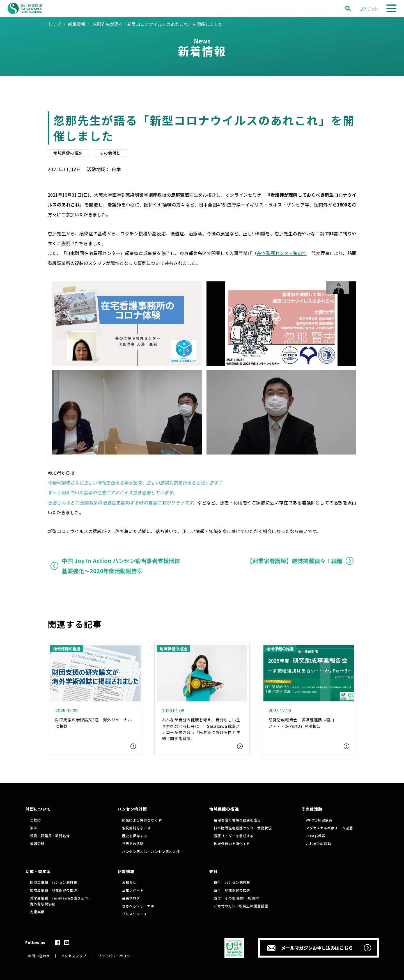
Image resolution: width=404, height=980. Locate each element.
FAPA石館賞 (316, 836)
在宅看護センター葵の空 (282, 253)
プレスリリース (135, 914)
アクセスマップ (74, 956)
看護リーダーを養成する (234, 836)
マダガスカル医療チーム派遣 (329, 828)
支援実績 (37, 912)
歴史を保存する (135, 836)
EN (375, 8)
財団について (38, 809)
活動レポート (133, 890)
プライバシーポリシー (116, 956)
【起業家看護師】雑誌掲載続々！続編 (295, 561)
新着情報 (126, 871)
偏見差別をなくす (136, 828)
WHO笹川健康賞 (319, 820)
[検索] (354, 9)
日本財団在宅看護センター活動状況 (243, 828)
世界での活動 (133, 844)
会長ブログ (131, 898)
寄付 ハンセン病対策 (232, 882)
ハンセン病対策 (132, 809)
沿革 (34, 828)
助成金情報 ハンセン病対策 (54, 882)
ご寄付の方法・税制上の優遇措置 (241, 906)
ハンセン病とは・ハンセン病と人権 (151, 851)
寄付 (214, 871)
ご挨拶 (35, 820)
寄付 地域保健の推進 (232, 890)
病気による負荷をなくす (142, 820)
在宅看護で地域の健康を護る (237, 820)
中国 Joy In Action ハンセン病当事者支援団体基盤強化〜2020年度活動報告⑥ (121, 566)
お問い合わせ (39, 956)
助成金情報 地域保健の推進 (54, 890)
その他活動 (110, 153)
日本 (116, 169)
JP (363, 8)
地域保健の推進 (68, 153)
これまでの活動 (318, 844)
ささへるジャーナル (138, 906)
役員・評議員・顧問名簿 (50, 836)
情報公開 (37, 844)
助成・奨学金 (38, 871)
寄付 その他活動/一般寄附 (236, 898)
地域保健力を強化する (232, 844)
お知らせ (129, 882)
